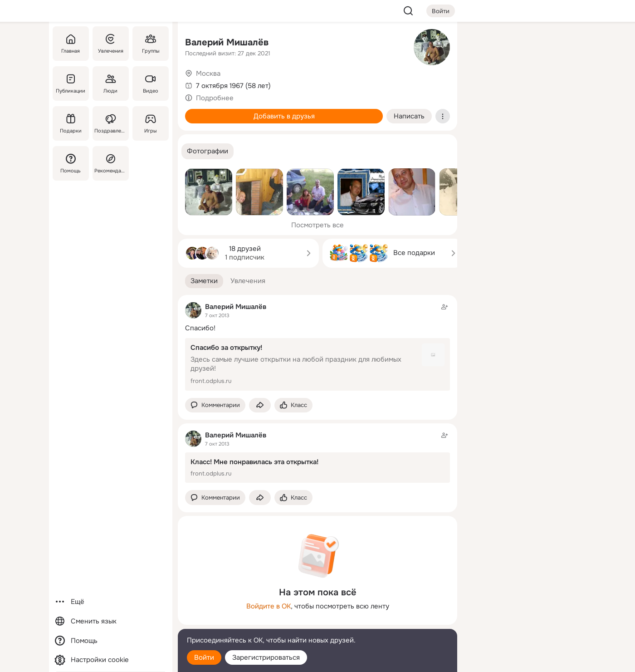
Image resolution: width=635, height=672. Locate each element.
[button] (208, 151)
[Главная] (71, 44)
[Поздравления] (111, 123)
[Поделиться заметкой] (260, 405)
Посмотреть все (317, 225)
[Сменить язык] (111, 621)
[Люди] (111, 83)
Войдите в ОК (269, 606)
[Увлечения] (111, 44)
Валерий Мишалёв (227, 42)
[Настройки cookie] (111, 660)
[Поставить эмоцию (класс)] (293, 405)
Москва (208, 74)
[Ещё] (111, 602)
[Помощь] (71, 163)
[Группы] (151, 44)
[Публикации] (71, 83)
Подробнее (215, 98)
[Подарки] (71, 123)
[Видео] (151, 83)
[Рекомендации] (111, 163)
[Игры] (151, 123)
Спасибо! (200, 328)
